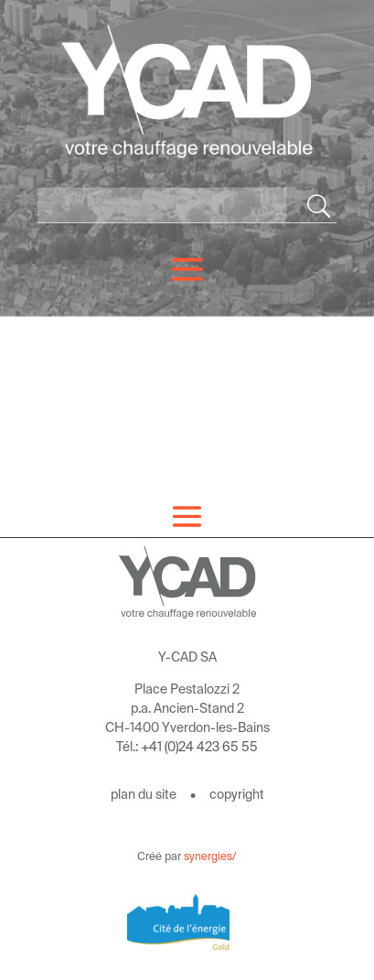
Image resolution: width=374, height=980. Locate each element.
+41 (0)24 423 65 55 (199, 747)
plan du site (144, 794)
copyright (237, 794)
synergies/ (210, 856)
